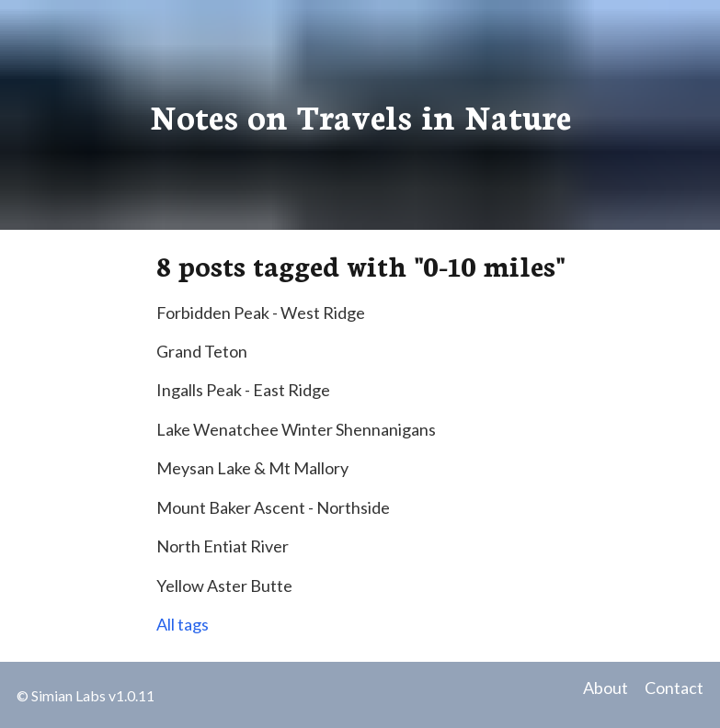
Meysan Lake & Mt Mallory (252, 468)
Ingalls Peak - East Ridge (243, 390)
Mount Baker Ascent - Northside (273, 507)
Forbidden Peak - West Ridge (261, 313)
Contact (674, 688)
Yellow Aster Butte (224, 586)
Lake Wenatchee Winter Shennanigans (296, 429)
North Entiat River (223, 546)
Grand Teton (202, 351)
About (606, 688)
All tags (183, 624)
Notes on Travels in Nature (360, 115)
